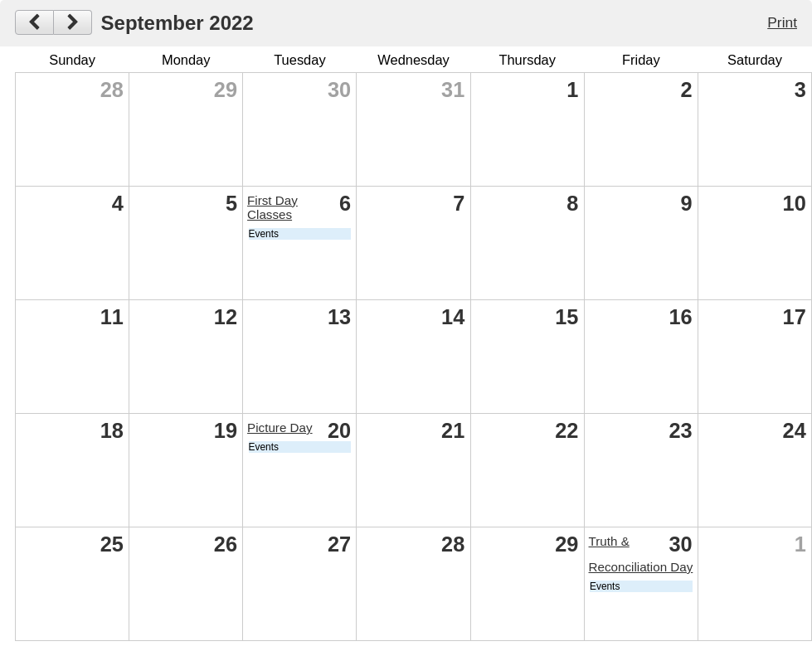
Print (782, 22)
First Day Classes (272, 207)
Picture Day (280, 428)
